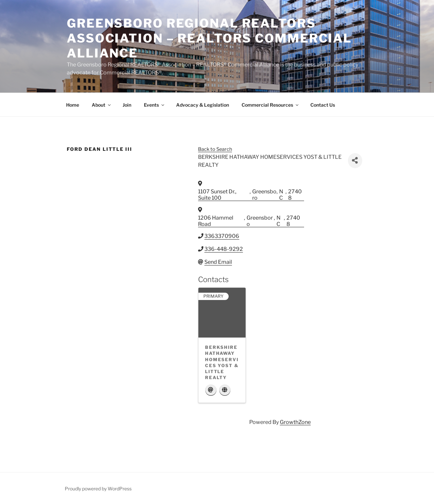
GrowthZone (295, 422)
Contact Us (323, 105)
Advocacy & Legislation (203, 105)
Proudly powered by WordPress (98, 489)
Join (127, 105)
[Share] (355, 161)
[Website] (225, 390)
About (102, 105)
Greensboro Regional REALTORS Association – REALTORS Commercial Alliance (209, 38)
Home (73, 105)
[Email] (211, 390)
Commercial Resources (271, 105)
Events (155, 105)
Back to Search (215, 149)
